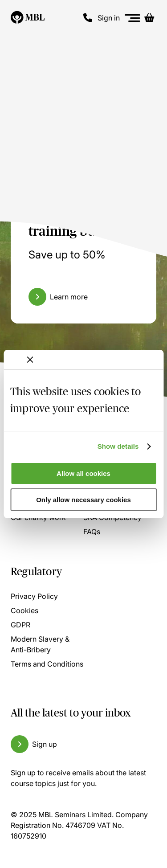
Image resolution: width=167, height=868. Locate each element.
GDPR (20, 625)
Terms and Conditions (47, 664)
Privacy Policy (34, 596)
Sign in (109, 18)
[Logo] (28, 18)
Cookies (24, 610)
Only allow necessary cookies (83, 500)
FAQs (92, 532)
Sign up (45, 744)
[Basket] (149, 18)
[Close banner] (30, 360)
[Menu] (133, 18)
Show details (118, 446)
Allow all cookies (83, 473)
